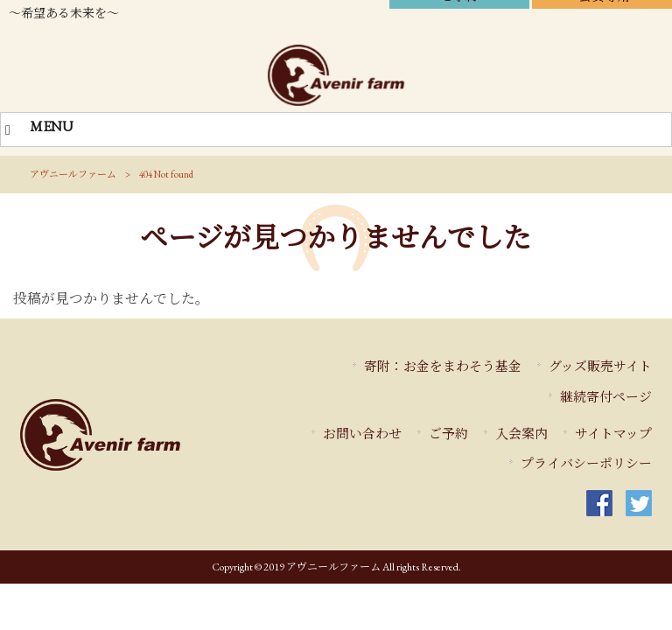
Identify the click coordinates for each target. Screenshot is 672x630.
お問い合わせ (362, 434)
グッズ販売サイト (600, 366)
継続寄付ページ (606, 397)
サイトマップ (613, 434)
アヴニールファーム (73, 174)
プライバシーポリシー (586, 463)
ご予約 (448, 434)
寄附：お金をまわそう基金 (443, 366)
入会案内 (521, 434)
